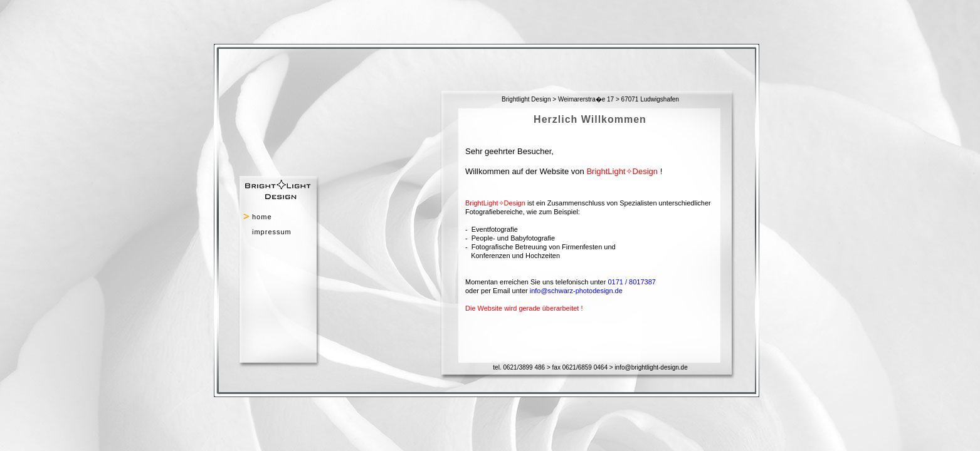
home (262, 217)
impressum (272, 232)
